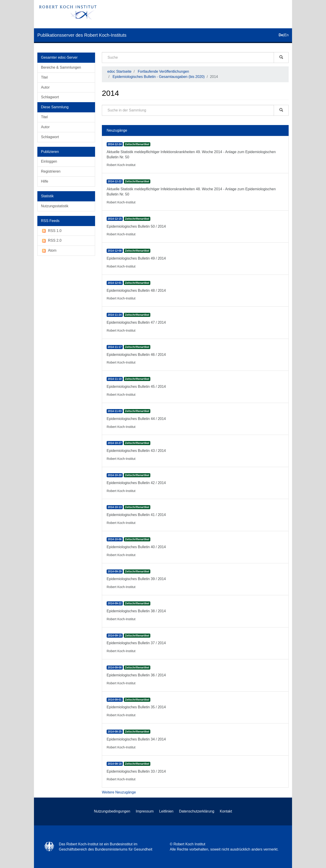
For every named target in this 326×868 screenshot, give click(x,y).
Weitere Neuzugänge (119, 792)
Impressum (145, 811)
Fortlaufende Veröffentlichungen (164, 71)
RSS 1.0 (51, 231)
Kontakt (226, 811)
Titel (44, 77)
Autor (45, 87)
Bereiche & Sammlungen (61, 67)
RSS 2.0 (51, 241)
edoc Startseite (119, 71)
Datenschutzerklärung (197, 811)
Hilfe (45, 181)
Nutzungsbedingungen (112, 811)
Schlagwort (50, 97)
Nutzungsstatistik (55, 206)
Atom (49, 251)
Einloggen (49, 161)
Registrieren (51, 171)
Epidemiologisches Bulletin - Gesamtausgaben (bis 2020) (158, 77)
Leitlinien (166, 811)
